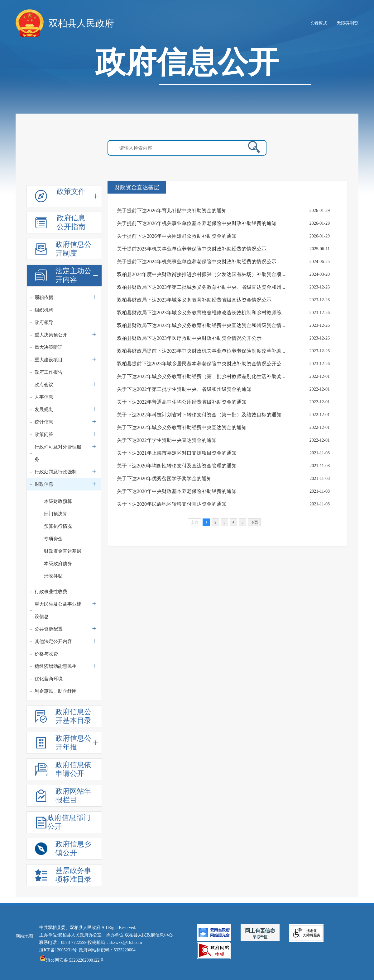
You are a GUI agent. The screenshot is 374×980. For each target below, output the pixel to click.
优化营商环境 (49, 679)
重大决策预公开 (51, 335)
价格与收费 (46, 654)
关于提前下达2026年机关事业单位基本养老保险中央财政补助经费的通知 (197, 223)
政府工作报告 (49, 372)
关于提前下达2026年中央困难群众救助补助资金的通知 (177, 236)
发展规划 (44, 410)
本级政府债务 (58, 564)
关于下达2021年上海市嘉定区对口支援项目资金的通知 (177, 453)
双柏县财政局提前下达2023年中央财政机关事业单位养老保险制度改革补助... (201, 351)
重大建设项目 (49, 360)
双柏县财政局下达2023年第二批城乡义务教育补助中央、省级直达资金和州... (201, 287)
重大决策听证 (49, 347)
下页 (254, 522)
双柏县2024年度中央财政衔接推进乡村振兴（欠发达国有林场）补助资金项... (201, 274)
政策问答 (44, 434)
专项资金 (53, 539)
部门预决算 (56, 514)
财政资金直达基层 (63, 551)
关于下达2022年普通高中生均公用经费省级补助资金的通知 (182, 402)
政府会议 (44, 385)
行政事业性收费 (51, 592)
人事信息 (44, 397)
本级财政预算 (58, 501)
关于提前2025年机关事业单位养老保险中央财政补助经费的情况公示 (192, 249)
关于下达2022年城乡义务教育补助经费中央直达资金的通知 (182, 427)
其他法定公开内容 (53, 641)
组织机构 (44, 310)
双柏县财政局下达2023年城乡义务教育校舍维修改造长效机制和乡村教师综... (201, 313)
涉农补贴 (53, 576)
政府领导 (44, 322)
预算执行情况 (58, 526)
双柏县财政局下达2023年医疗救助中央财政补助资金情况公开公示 (189, 338)
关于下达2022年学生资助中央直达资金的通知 (167, 440)
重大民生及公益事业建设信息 (58, 610)
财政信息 (44, 484)
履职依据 (44, 298)
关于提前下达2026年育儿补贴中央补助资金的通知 (172, 211)
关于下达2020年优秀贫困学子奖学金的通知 (164, 478)
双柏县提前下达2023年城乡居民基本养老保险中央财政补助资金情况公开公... (201, 364)
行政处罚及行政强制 (56, 472)
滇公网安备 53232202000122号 (72, 960)
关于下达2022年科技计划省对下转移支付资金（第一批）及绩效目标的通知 (199, 415)
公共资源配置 (49, 629)
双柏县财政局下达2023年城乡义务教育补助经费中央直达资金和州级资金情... (201, 325)
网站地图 (24, 936)
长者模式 (319, 23)
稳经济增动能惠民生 (56, 666)
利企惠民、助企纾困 (56, 691)
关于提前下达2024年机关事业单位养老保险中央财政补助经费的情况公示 (197, 262)
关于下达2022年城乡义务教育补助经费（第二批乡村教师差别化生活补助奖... (201, 376)
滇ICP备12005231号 (58, 950)
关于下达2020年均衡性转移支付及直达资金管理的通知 (177, 466)
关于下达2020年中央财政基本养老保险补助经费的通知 (177, 491)
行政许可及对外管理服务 (58, 453)
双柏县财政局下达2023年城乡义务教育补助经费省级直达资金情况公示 (194, 300)
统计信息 (44, 422)
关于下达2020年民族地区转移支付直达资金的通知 (172, 504)
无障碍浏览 (348, 23)
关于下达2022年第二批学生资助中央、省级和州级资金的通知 (184, 389)
